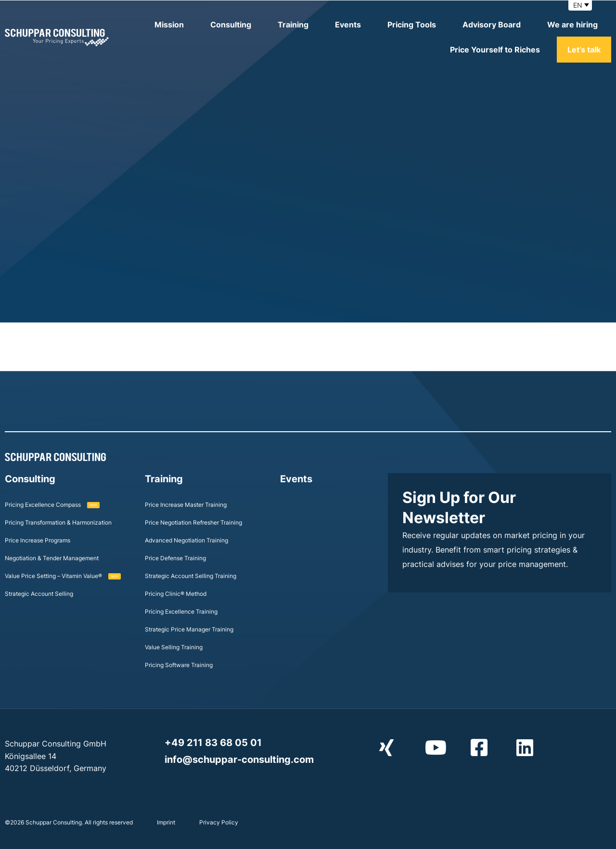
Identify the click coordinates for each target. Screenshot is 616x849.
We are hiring (572, 25)
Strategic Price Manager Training (189, 629)
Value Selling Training (174, 647)
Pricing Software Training (179, 665)
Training (293, 25)
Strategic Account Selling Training (191, 576)
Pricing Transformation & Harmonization (58, 522)
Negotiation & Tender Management (52, 558)
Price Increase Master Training (186, 505)
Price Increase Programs (38, 540)
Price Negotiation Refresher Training (193, 522)
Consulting (231, 25)
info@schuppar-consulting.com (239, 759)
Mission (169, 25)
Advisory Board (492, 25)
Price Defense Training (175, 558)
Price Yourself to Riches (495, 50)
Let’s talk (584, 50)
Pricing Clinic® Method (176, 594)
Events (348, 25)
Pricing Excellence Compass (52, 505)
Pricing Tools (412, 25)
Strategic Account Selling (39, 594)
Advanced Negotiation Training (186, 540)
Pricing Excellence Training (181, 611)
